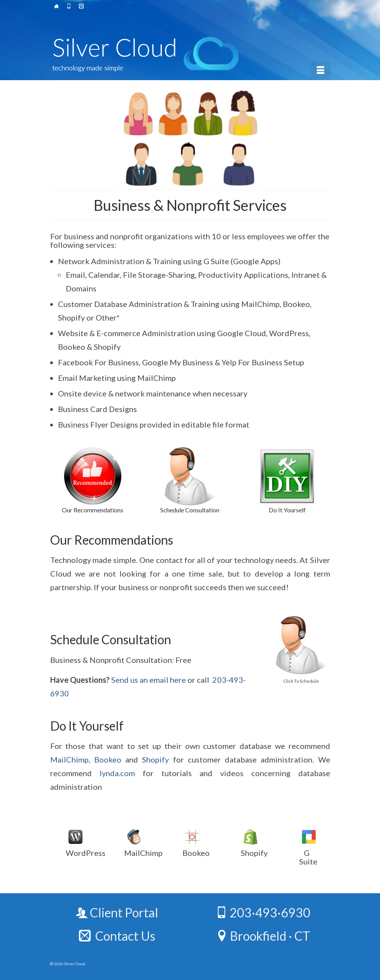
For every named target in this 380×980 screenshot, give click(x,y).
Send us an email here (149, 680)
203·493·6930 (263, 913)
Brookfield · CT (263, 936)
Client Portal (117, 913)
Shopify (155, 759)
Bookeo (108, 759)
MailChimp (69, 759)
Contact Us (117, 936)
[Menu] (320, 70)
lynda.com (117, 773)
